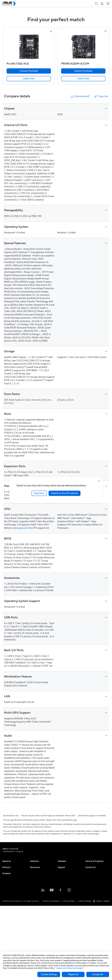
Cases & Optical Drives (12, 934)
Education (34, 873)
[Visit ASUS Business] (11, 849)
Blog (32, 930)
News (32, 926)
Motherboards (8, 917)
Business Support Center (68, 888)
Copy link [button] (101, 96)
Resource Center (37, 917)
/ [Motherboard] (25, 849)
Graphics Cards (9, 921)
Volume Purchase (93, 886)
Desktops (6, 899)
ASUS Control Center (66, 868)
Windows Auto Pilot (66, 877)
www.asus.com (21, 528)
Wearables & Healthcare (12, 939)
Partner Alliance (9, 879)
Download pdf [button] (80, 96)
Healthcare (35, 881)
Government (35, 906)
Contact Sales (91, 891)
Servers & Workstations (12, 912)
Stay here (39, 493)
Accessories (8, 948)
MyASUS (61, 864)
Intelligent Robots (10, 943)
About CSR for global (11, 868)
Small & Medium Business (41, 864)
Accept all (98, 974)
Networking (7, 930)
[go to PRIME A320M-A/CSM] (83, 47)
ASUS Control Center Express (70, 873)
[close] (99, 481)
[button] (96, 4)
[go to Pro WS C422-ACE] (29, 47)
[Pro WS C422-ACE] (29, 63)
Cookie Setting (49, 974)
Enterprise (34, 868)
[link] (29, 79)
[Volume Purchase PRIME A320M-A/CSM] (83, 71)
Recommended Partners (12, 884)
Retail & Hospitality (38, 877)
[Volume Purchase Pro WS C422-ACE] (29, 71)
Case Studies (36, 922)
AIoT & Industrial (9, 926)
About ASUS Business (11, 864)
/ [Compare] (35, 849)
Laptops (6, 895)
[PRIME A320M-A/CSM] (83, 63)
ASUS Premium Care (94, 864)
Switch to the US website (65, 493)
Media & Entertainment (39, 897)
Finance (33, 902)
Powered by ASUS (93, 875)
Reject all (73, 974)
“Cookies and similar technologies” (69, 968)
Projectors (7, 908)
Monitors (6, 904)
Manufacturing (36, 886)
